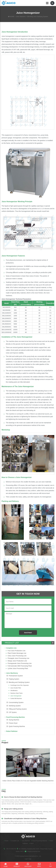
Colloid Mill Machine (16, 699)
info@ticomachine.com (34, 851)
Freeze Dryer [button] (13, 723)
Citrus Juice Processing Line (17, 656)
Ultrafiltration (14, 691)
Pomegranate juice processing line (20, 663)
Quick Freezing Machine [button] (17, 726)
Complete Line (11, 648)
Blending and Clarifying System (38, 17)
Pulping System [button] (14, 679)
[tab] (28, 676)
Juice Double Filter (16, 688)
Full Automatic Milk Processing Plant (20, 666)
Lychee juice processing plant (18, 668)
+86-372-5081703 (11, 849)
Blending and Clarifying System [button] (19, 682)
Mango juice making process (12, 809)
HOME (12, 17)
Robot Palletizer (11, 731)
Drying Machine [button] (14, 720)
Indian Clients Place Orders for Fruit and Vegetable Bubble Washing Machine (28, 781)
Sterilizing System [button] (15, 706)
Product (17, 865)
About (31, 843)
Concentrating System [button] (16, 702)
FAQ (4, 791)
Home (6, 841)
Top (50, 865)
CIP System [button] (13, 712)
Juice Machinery (11, 673)
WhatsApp (28, 865)
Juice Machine (21, 17)
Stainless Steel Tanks (16, 693)
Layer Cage (28, 859)
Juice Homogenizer (16, 696)
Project (5, 743)
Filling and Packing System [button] (18, 709)
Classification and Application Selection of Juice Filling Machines (24, 819)
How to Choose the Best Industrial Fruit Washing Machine (22, 797)
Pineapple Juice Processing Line (18, 658)
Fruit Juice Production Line (16, 651)
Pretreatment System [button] (16, 676)
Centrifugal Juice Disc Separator (20, 685)
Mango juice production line (17, 661)
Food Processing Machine (15, 717)
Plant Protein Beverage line (17, 653)
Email (39, 865)
